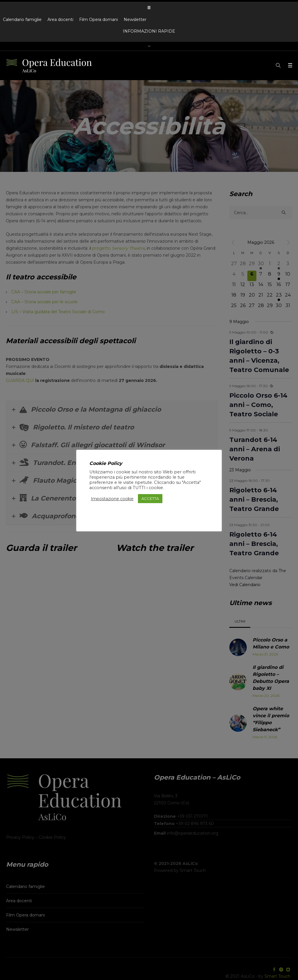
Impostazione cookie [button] (112, 499)
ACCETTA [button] (150, 498)
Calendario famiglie (22, 20)
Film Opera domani (99, 20)
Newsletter (135, 20)
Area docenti (60, 20)
